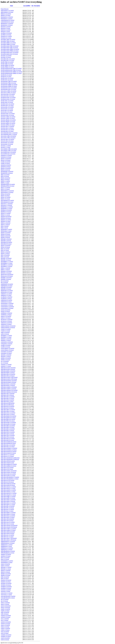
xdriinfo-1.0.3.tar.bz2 (6, 358)
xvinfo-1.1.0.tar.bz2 (5, 628)
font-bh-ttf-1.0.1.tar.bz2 (6, 75)
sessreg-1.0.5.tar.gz (5, 311)
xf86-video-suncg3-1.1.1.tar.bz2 (8, 487)
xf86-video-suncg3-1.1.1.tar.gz (8, 488)
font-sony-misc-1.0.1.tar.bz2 (7, 139)
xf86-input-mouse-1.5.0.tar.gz (8, 385)
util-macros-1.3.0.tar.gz (6, 321)
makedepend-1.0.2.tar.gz (7, 286)
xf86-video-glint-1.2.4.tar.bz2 (8, 429)
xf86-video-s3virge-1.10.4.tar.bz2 (9, 471)
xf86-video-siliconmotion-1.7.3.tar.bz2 (10, 477)
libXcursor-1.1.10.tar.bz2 (7, 204)
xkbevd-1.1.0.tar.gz (5, 572)
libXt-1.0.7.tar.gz (5, 250)
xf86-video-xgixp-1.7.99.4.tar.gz (8, 540)
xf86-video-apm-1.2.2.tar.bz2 (8, 397)
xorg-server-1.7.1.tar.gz (6, 595)
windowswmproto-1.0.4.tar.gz (8, 327)
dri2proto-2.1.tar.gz (5, 31)
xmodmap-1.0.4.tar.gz (6, 588)
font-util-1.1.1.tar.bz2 (6, 146)
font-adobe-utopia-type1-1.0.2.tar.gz (9, 54)
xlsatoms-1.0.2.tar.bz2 (6, 580)
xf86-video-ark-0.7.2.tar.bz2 (7, 400)
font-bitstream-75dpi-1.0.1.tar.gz (8, 83)
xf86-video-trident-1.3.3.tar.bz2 (8, 512)
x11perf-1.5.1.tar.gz (5, 331)
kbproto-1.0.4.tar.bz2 (6, 168)
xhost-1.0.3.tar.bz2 (5, 558)
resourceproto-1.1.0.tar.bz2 (7, 303)
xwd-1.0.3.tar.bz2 (5, 632)
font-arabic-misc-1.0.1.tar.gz (7, 60)
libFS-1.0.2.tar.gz (5, 176)
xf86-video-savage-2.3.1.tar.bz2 (8, 474)
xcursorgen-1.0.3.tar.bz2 (6, 352)
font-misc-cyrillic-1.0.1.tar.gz (8, 118)
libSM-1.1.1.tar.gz (5, 183)
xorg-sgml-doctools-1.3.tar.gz (8, 598)
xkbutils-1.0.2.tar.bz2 (6, 574)
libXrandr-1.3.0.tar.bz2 (6, 239)
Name (12, 6)
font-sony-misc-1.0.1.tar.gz (7, 141)
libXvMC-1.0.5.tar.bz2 (6, 258)
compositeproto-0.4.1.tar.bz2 (8, 20)
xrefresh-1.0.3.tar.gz (6, 617)
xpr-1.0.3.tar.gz (4, 601)
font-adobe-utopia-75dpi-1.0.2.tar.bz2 (10, 46)
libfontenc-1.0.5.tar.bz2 (6, 271)
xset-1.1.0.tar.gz (5, 620)
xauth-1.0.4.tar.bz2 (5, 332)
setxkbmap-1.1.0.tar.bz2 (6, 313)
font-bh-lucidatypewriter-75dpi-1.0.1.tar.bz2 (11, 68)
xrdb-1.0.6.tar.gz (5, 614)
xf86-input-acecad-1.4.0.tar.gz (8, 369)
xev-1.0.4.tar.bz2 (5, 361)
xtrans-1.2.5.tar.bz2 (5, 625)
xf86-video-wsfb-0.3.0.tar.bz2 (8, 532)
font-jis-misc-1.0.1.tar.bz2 (7, 110)
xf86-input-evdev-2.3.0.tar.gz (8, 376)
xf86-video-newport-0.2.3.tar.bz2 (9, 451)
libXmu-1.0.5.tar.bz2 (6, 233)
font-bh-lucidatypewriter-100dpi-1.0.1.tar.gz (11, 73)
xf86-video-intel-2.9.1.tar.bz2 (8, 438)
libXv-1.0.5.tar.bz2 (5, 255)
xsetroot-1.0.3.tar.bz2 (6, 622)
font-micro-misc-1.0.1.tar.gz (7, 115)
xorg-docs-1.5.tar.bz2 (6, 590)
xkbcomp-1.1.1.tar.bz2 (6, 567)
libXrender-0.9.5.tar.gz (6, 244)
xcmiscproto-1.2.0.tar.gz (7, 344)
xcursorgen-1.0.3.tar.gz (6, 353)
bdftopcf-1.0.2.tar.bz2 (6, 14)
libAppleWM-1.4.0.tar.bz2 (7, 171)
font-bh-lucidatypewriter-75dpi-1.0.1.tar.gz (11, 70)
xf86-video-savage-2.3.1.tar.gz (8, 475)
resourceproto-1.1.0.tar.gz (7, 305)
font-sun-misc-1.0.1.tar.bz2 (7, 142)
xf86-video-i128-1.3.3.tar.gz (7, 434)
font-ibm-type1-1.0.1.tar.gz (7, 105)
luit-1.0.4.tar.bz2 (5, 281)
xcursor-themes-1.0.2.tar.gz (7, 350)
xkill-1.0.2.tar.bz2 (5, 577)
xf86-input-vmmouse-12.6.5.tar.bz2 (9, 390)
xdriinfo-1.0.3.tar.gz (6, 360)
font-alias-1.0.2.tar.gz (6, 57)
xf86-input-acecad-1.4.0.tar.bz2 (8, 368)
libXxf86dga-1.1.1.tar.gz (7, 263)
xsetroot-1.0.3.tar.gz (6, 623)
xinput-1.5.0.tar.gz (5, 566)
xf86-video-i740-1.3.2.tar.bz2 (8, 435)
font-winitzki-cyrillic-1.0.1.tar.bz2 (9, 149)
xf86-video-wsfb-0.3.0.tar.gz (8, 533)
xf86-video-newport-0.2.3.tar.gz (8, 453)
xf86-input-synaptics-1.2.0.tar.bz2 (9, 387)
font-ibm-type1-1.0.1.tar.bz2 (7, 104)
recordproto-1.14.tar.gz (6, 298)
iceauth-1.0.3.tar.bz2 (6, 162)
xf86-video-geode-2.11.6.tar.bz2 (8, 422)
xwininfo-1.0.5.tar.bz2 (6, 635)
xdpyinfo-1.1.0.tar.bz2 (6, 355)
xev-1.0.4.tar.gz (4, 363)
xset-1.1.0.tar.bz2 (5, 619)
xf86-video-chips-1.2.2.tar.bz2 (8, 410)
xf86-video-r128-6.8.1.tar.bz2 (8, 461)
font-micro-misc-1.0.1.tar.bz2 (8, 113)
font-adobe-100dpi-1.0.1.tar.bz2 (8, 43)
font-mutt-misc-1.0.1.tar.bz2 (7, 130)
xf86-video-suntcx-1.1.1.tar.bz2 (8, 503)
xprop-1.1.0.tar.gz (5, 604)
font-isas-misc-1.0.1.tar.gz (7, 109)
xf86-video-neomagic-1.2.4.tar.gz (9, 450)
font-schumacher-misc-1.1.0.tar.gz (9, 134)
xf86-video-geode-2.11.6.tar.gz (8, 424)
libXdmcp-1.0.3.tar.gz (6, 212)
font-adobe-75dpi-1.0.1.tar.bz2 (8, 39)
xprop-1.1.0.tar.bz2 (5, 603)
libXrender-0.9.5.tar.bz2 (6, 242)
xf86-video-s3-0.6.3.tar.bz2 (7, 467)
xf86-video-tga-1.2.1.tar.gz (7, 511)
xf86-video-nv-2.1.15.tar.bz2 (8, 455)
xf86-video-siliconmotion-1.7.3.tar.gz (10, 479)
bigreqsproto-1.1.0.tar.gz (7, 19)
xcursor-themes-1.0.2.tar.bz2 (8, 348)
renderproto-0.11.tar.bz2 (6, 300)
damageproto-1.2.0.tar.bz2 (7, 23)
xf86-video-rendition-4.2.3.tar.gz (9, 466)
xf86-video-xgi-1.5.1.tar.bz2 (7, 535)
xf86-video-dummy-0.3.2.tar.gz (8, 418)
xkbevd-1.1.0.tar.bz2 (6, 570)
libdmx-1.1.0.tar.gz (5, 270)
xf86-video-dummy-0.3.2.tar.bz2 (8, 416)
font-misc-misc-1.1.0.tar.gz (7, 128)
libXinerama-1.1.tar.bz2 (6, 229)
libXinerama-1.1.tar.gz (6, 231)
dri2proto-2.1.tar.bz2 (6, 30)
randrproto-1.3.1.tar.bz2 (6, 294)
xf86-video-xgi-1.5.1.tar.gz (7, 537)
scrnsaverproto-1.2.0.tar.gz (7, 308)
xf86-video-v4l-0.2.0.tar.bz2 (7, 519)
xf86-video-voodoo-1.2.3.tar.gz (8, 530)
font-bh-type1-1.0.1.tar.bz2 (7, 78)
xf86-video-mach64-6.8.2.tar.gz (8, 443)
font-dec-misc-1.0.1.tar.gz (7, 102)
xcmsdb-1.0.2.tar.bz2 (6, 345)
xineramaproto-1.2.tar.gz (7, 562)
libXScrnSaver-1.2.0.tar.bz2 (7, 191)
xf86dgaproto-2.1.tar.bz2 (7, 545)
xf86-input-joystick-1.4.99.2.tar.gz (9, 379)
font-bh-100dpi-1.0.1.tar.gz (7, 67)
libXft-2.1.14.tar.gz (5, 224)
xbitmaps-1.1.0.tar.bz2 (6, 339)
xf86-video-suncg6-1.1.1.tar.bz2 (8, 490)
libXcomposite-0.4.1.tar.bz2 (7, 200)
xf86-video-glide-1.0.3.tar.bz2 (8, 426)
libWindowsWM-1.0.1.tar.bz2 (8, 184)
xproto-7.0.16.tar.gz (5, 607)
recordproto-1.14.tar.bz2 (6, 297)
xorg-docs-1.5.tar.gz (6, 591)
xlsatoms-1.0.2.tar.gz (6, 582)
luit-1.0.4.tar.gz (4, 282)
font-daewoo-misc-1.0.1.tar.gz (8, 99)
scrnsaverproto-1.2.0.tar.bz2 (7, 307)
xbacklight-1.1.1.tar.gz (6, 337)
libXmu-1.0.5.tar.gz (5, 234)
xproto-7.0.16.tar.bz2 (6, 606)
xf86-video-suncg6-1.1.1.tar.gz (8, 492)
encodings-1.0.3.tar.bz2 (6, 33)
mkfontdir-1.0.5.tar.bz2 (6, 287)
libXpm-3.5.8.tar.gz (5, 237)
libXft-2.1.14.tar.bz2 (6, 223)
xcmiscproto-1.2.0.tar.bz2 (7, 342)
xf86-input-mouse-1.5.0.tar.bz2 (8, 384)
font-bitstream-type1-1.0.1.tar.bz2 (9, 88)
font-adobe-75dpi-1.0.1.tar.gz (8, 41)
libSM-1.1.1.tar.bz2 (5, 181)
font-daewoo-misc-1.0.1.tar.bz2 (8, 97)
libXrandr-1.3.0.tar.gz (6, 241)
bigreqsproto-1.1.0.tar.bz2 (7, 17)
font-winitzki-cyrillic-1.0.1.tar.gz (9, 150)
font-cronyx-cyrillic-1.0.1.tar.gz (8, 93)
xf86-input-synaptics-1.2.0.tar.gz (8, 389)
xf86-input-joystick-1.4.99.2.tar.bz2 (9, 377)
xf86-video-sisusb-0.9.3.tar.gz (8, 485)
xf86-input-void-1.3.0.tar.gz (7, 395)
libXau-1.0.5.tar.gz (5, 196)
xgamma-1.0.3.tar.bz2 (6, 554)
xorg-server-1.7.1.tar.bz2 (7, 593)
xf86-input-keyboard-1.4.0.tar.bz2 (9, 381)
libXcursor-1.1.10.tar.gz (6, 205)
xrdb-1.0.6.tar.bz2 (5, 612)
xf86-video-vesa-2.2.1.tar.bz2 (8, 522)
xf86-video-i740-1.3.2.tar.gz (7, 437)
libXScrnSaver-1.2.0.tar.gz (7, 192)
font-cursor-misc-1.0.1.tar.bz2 (8, 94)
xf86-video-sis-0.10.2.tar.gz (7, 482)
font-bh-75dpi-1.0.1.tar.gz (7, 64)
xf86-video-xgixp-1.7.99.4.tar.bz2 (9, 538)
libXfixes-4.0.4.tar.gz (6, 218)
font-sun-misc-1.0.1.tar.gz (7, 144)
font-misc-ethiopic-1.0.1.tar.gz (8, 122)
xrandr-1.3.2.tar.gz (5, 611)
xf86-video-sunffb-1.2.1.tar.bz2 (8, 496)
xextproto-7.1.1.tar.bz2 (6, 364)
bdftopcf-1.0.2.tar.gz (6, 15)
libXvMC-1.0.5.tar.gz (6, 260)
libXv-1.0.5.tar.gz (5, 257)
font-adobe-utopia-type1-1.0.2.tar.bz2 (10, 52)
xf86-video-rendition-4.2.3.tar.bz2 (9, 464)
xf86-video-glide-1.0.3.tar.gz (8, 427)
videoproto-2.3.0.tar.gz (6, 324)
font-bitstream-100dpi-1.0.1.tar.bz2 (9, 85)
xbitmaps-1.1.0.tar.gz (6, 340)
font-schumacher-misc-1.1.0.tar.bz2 (9, 133)
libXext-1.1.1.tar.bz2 (6, 213)
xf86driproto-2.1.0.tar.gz (7, 549)
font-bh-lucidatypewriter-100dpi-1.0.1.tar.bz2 (11, 72)
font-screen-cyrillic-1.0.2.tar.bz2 (8, 136)
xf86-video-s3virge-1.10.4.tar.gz (8, 472)
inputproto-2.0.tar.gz (6, 167)
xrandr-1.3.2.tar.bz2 (5, 609)
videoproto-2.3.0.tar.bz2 (6, 323)
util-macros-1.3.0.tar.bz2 (7, 319)
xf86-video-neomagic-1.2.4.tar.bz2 (9, 448)
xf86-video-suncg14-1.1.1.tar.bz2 (9, 493)
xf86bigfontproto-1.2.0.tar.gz (8, 543)
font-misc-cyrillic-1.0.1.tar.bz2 (8, 117)
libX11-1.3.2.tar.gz (5, 189)
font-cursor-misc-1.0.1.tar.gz (8, 96)
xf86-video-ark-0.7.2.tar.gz (7, 401)
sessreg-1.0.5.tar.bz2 (6, 310)
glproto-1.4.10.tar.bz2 (6, 159)
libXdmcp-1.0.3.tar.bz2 (6, 210)
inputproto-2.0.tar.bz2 (6, 165)
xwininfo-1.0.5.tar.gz (6, 636)
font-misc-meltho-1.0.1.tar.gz (8, 125)
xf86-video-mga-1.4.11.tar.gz (8, 447)
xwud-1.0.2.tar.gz (5, 640)
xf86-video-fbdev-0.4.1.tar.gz (8, 421)
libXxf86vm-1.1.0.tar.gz (6, 266)
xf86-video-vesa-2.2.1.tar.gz (7, 524)
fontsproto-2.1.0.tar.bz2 (6, 155)
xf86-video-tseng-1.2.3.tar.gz (8, 517)
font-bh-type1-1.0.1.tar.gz (7, 80)
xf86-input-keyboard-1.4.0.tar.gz (8, 382)
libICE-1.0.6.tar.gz (5, 179)
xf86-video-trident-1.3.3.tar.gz (8, 514)
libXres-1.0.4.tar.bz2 (6, 245)
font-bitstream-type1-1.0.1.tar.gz (8, 89)
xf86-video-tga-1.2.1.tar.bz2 (7, 509)
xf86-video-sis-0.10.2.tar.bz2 (8, 480)
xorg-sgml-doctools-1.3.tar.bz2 (8, 596)
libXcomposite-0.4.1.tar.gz (7, 202)
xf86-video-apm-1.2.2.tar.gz (7, 398)
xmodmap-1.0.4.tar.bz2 (6, 586)
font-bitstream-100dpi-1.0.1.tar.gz (9, 86)
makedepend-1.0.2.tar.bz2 (7, 284)
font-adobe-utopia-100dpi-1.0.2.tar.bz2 (10, 49)
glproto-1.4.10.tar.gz (6, 160)
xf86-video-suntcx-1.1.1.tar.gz (8, 504)
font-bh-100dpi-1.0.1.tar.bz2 (7, 65)
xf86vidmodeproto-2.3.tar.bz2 (8, 551)
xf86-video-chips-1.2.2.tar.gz (8, 411)
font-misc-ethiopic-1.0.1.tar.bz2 (8, 120)
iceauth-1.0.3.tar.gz (5, 163)
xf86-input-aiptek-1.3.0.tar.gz (8, 372)
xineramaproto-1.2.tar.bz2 (7, 561)
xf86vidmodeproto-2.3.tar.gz (8, 553)
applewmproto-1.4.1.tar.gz (7, 12)
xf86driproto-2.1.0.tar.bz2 (7, 548)
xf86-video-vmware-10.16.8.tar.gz (9, 527)
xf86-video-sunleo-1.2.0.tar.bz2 (8, 500)
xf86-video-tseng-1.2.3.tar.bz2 (8, 516)
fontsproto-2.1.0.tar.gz (6, 157)
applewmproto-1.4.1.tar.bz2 (7, 10)
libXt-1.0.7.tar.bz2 (5, 249)
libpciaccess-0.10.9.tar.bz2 (7, 274)
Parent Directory (5, 9)
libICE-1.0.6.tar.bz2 (5, 178)
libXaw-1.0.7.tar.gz (5, 199)
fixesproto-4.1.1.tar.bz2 (6, 36)
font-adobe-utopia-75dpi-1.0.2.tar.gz (9, 47)
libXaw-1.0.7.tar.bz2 (6, 197)
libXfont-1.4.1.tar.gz (6, 221)
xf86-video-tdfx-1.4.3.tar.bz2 (8, 506)
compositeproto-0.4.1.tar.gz (7, 22)
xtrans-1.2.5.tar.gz (5, 627)
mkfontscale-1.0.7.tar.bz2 (7, 290)
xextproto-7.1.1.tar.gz (6, 366)
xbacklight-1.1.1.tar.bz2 (6, 335)
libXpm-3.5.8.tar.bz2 (6, 236)
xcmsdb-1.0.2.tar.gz (5, 347)
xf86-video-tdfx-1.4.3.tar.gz (7, 508)
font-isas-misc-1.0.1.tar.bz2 (7, 107)
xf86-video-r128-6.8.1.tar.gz (7, 463)
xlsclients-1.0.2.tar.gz (6, 585)
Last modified (27, 6)
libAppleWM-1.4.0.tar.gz (7, 173)
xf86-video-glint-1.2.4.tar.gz (7, 430)
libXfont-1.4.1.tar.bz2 (6, 220)
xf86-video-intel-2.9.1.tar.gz (7, 440)
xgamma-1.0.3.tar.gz (6, 556)
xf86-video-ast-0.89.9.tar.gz (7, 405)
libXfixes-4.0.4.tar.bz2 (6, 216)
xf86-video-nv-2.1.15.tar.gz (7, 456)
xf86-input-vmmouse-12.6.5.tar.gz (9, 392)
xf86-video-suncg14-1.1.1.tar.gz (8, 495)
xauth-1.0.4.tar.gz (5, 334)
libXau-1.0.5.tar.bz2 (6, 194)
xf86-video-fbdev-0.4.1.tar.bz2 (8, 419)
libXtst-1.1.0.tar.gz (5, 253)
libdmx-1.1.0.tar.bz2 (6, 268)
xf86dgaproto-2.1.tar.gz (6, 546)
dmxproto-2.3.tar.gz (5, 28)
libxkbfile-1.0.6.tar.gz (6, 279)
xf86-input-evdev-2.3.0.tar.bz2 (8, 374)
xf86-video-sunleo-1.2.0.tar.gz (8, 501)
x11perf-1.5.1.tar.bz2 (6, 329)
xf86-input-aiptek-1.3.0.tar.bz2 (8, 371)
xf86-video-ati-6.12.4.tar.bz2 (8, 406)
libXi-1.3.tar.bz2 (5, 226)
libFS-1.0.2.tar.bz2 (5, 175)
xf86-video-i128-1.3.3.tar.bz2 (8, 432)
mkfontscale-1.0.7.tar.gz (6, 292)
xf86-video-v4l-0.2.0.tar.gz (7, 521)
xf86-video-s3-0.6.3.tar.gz (7, 469)
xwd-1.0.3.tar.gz (5, 633)
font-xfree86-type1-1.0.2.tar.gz (8, 154)
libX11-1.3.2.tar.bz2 (6, 187)
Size (32, 6)
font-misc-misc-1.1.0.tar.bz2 (7, 126)
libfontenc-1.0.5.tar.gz (6, 273)
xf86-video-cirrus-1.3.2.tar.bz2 (8, 413)
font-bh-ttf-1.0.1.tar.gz (6, 76)
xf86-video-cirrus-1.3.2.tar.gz (8, 414)
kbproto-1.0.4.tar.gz (5, 170)
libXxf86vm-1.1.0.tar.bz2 (7, 265)
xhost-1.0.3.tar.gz (5, 559)
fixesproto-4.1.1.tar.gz (6, 38)
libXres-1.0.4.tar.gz (5, 247)
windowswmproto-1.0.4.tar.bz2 (8, 326)
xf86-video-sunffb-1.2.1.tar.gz (8, 498)
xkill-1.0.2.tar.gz (5, 578)
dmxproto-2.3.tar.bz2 (6, 27)
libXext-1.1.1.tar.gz (5, 215)
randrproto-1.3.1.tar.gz (6, 295)
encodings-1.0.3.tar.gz (6, 35)
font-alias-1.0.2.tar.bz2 (6, 56)
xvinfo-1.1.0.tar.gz (5, 630)
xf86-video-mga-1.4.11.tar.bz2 (8, 445)
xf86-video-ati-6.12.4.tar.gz (7, 408)
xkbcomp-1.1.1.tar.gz (6, 569)
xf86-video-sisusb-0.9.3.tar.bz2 (8, 484)
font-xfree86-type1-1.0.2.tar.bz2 (8, 152)
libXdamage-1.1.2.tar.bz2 (7, 207)
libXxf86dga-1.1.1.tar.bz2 (7, 261)
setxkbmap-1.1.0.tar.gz (6, 315)
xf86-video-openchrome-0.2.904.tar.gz (10, 459)
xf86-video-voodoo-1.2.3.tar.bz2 (8, 529)
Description (37, 6)
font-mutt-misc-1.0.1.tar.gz (7, 131)
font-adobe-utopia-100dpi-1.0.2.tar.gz (10, 51)
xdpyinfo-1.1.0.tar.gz (6, 356)
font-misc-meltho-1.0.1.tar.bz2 (8, 123)
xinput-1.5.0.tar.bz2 (5, 564)
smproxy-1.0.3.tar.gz (6, 318)
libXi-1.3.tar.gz (4, 228)
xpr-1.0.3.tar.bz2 (5, 599)
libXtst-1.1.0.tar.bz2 (6, 252)
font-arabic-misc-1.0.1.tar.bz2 (8, 59)
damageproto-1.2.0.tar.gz (7, 25)
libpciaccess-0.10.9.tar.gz (7, 276)
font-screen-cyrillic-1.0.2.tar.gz (8, 138)
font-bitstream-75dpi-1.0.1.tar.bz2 (9, 81)
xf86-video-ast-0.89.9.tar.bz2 (8, 403)
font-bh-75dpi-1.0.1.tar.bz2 (7, 62)
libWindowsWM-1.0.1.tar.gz (8, 186)
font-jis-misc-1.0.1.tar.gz (7, 112)
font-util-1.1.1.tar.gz (6, 147)
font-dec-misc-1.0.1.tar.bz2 (7, 101)
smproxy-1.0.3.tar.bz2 (6, 316)
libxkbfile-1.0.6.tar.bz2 (6, 278)
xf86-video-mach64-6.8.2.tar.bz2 (9, 442)
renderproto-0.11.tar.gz (6, 302)
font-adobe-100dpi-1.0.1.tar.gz (8, 44)
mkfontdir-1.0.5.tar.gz (6, 289)
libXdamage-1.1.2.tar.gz (6, 208)
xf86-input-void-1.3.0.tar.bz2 (8, 393)
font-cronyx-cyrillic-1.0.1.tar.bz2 (9, 91)
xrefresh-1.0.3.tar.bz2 (6, 615)
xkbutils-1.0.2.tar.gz (6, 575)
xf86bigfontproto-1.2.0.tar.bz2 (8, 541)
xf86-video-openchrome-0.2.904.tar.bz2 (10, 458)
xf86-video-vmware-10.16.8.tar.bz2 (9, 525)
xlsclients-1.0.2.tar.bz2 (6, 583)
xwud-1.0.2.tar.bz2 (5, 638)
